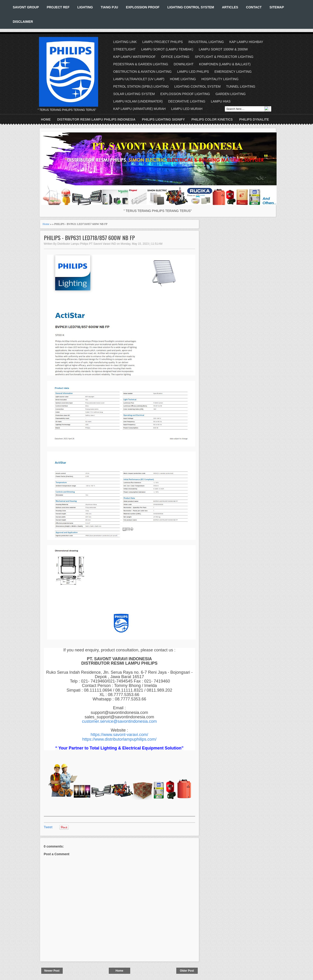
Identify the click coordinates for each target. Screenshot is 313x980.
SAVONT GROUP (26, 7)
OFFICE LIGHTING (175, 57)
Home (46, 119)
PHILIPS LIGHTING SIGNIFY (163, 119)
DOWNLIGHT (184, 64)
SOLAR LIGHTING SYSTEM (134, 94)
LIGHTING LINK (125, 42)
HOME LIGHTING (183, 79)
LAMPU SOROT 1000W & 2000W (223, 49)
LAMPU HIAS (221, 101)
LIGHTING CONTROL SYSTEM (191, 7)
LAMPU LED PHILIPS (193, 72)
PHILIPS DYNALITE (254, 119)
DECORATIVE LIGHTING (187, 101)
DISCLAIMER (23, 22)
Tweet (48, 827)
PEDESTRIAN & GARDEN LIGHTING (141, 64)
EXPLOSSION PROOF (143, 7)
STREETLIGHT (124, 49)
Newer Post (52, 971)
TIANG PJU (109, 7)
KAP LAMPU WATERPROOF (134, 57)
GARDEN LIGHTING (231, 94)
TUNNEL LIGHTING (241, 86)
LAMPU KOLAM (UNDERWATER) (138, 101)
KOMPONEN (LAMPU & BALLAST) (225, 64)
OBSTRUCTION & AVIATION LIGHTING (142, 72)
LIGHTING (85, 7)
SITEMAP (277, 7)
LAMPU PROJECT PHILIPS (163, 42)
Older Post (187, 971)
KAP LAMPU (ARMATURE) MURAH (139, 109)
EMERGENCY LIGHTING (233, 72)
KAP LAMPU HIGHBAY (246, 42)
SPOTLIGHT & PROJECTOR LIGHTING (224, 57)
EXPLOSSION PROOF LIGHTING (185, 94)
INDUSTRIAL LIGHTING (206, 42)
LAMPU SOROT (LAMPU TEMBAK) (167, 49)
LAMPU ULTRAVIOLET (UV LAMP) (139, 79)
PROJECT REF (58, 7)
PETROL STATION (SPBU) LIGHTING (141, 86)
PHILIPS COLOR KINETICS (212, 119)
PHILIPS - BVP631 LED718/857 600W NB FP (89, 238)
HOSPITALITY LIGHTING (220, 79)
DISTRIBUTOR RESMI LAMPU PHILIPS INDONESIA (96, 119)
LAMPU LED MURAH (187, 109)
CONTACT (254, 7)
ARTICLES (230, 7)
